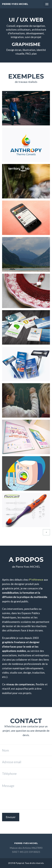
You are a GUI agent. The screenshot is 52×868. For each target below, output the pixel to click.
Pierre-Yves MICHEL (15, 4)
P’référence (36, 580)
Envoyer (11, 817)
